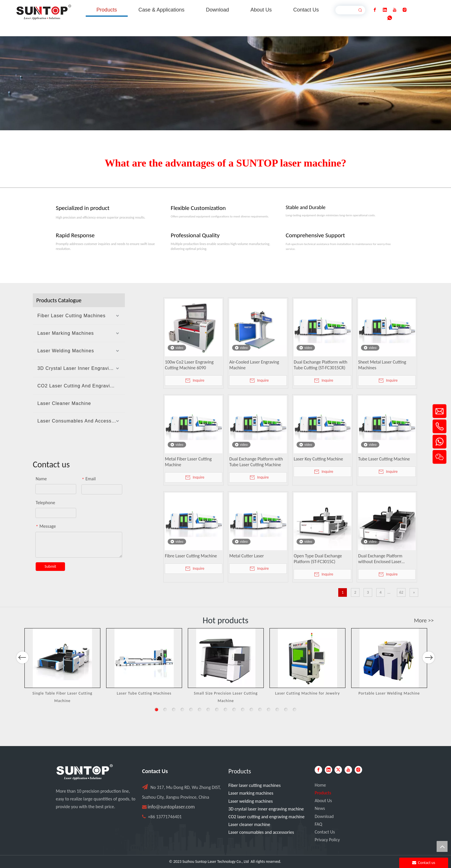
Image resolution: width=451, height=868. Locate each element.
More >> (424, 620)
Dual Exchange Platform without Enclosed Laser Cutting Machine (380, 559)
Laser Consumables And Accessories (80, 421)
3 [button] (174, 710)
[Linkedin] (385, 10)
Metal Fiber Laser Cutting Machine (188, 462)
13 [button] (260, 710)
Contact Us (325, 832)
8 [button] (217, 710)
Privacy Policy (327, 840)
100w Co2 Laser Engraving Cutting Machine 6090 (189, 365)
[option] (62, 666)
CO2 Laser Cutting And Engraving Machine (81, 386)
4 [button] (182, 710)
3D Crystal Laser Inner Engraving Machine (81, 368)
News (320, 808)
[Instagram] (405, 10)
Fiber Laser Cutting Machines (71, 316)
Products (323, 793)
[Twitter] (338, 770)
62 (401, 592)
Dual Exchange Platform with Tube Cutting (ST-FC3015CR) (320, 365)
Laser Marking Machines (66, 333)
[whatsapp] (390, 18)
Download (324, 816)
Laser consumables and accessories (261, 832)
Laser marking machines (251, 793)
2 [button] (165, 710)
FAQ (318, 824)
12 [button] (251, 710)
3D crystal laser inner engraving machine (266, 809)
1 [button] (156, 710)
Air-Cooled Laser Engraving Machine (254, 365)
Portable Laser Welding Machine (389, 693)
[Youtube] (395, 10)
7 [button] (208, 710)
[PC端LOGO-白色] (85, 772)
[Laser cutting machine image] (225, 83)
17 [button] (295, 710)
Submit (50, 566)
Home (320, 785)
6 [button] (200, 710)
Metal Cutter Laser (246, 556)
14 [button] (269, 710)
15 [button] (277, 710)
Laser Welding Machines (66, 351)
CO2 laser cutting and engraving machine (266, 817)
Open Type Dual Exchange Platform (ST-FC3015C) (318, 559)
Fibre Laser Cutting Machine (191, 556)
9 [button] (225, 710)
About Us (323, 801)
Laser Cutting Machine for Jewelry (307, 693)
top (442, 846)
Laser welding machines (251, 801)
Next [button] (428, 674)
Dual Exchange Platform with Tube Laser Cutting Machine (256, 462)
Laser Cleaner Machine (64, 403)
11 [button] (243, 710)
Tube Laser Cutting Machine (384, 459)
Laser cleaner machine (249, 824)
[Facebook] (375, 10)
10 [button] (234, 710)
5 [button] (191, 710)
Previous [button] (22, 674)
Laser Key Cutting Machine (318, 459)
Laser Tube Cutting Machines (144, 693)
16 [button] (286, 710)
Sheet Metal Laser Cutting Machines (382, 365)
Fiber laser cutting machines (255, 785)
